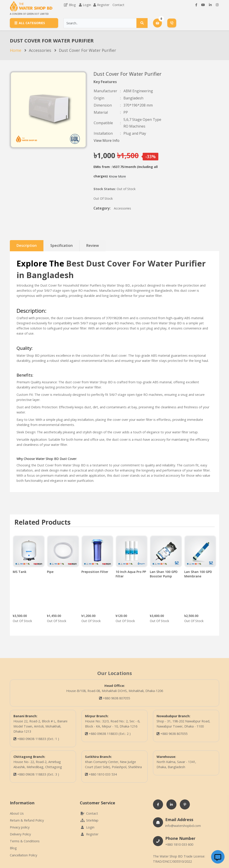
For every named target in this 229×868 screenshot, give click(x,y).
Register (103, 5)
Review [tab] (93, 245)
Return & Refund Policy (27, 820)
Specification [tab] (61, 245)
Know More (117, 176)
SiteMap (89, 820)
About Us (17, 813)
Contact (118, 5)
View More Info (107, 140)
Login (87, 5)
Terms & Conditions (25, 841)
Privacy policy (20, 827)
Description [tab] (27, 245)
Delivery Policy (20, 834)
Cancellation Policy (23, 855)
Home (16, 50)
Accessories (40, 50)
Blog (70, 5)
